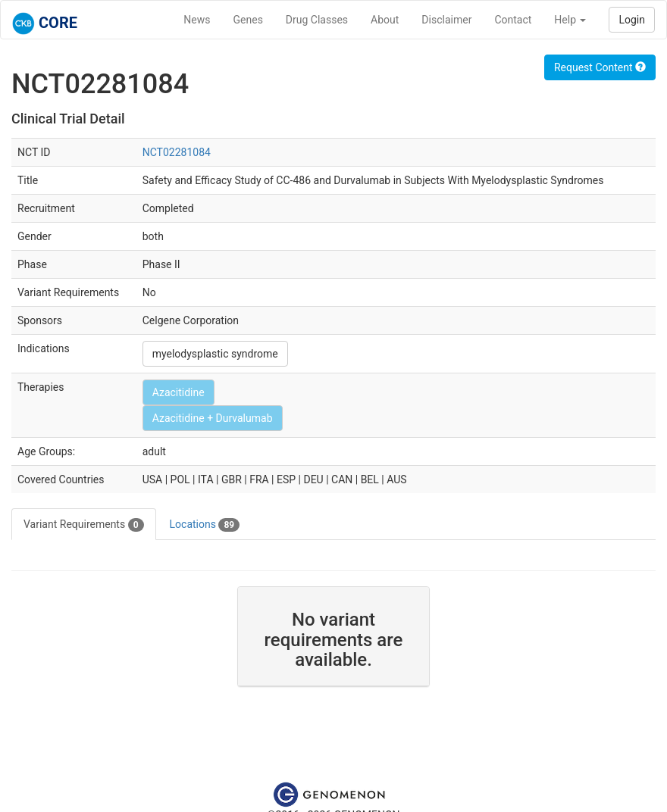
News (197, 20)
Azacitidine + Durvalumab (213, 418)
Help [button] (570, 20)
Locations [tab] (205, 525)
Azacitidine (178, 392)
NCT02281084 (177, 152)
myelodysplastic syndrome (215, 354)
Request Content (600, 67)
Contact (513, 20)
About (385, 20)
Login (632, 20)
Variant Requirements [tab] (84, 525)
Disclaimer (446, 20)
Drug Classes (317, 20)
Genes (248, 20)
